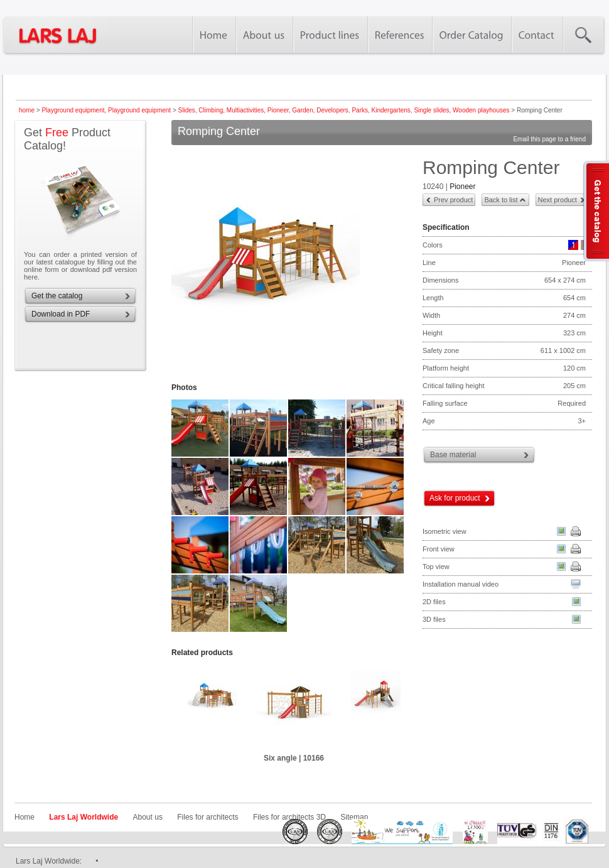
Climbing (211, 110)
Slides (187, 110)
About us (148, 817)
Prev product (453, 200)
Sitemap (354, 817)
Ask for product (455, 498)
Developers (332, 110)
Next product (558, 200)
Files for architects (207, 817)
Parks (360, 110)
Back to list (501, 200)
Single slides (431, 110)
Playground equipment (73, 110)
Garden (302, 110)
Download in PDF (61, 314)
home (27, 110)
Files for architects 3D (289, 817)
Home (24, 817)
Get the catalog (57, 296)
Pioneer (278, 110)
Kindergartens (391, 110)
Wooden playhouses (481, 110)
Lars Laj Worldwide (84, 817)
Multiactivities (245, 110)
